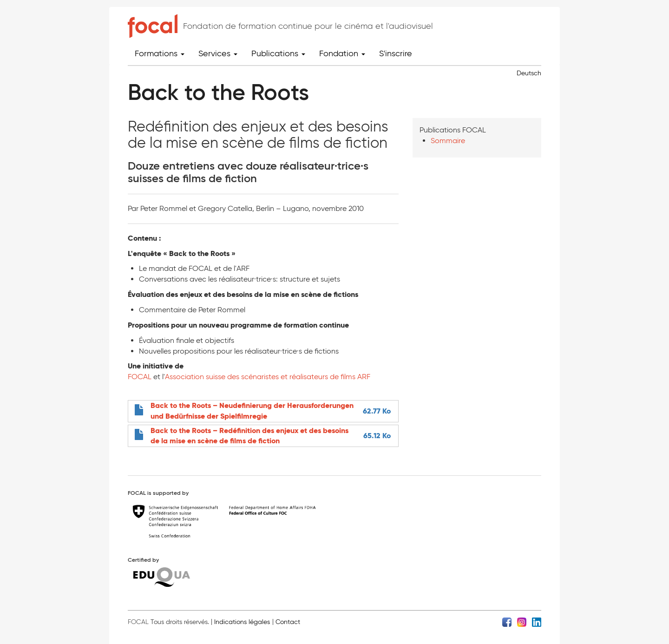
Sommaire (448, 141)
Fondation (342, 53)
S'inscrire (396, 53)
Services (218, 53)
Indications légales (242, 622)
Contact (288, 622)
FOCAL (140, 377)
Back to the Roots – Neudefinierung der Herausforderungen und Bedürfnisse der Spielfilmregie (252, 411)
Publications (278, 53)
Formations (160, 53)
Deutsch (529, 73)
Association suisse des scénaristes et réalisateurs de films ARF (268, 377)
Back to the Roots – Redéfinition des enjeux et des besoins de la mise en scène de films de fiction (249, 436)
